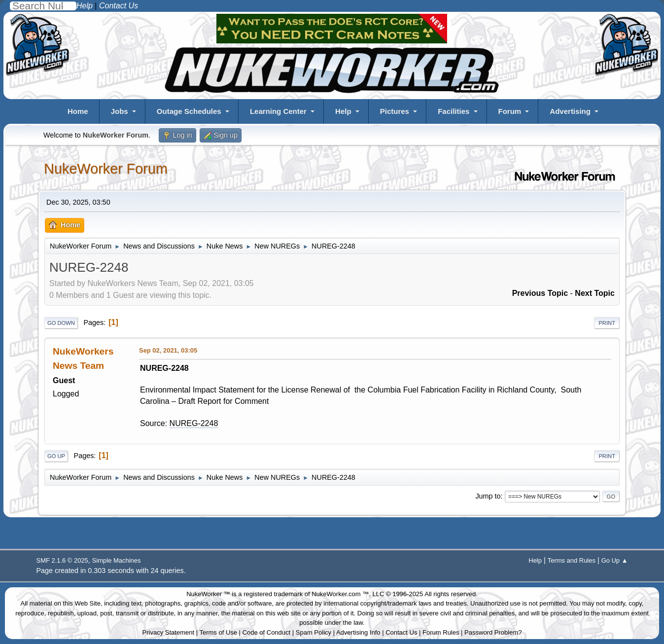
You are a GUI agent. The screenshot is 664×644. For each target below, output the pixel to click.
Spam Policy (314, 632)
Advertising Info (358, 632)
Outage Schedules (189, 111)
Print (607, 323)
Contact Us (401, 632)
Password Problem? (493, 632)
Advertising (570, 111)
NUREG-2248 (194, 423)
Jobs (120, 111)
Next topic (595, 293)
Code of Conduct (267, 632)
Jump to (488, 496)
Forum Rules (441, 632)
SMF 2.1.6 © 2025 (62, 560)
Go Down (61, 323)
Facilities (454, 111)
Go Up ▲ (615, 560)
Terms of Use (218, 632)
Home (78, 111)
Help (343, 111)
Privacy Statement (169, 632)
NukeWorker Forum (106, 169)
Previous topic (540, 293)
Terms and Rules (572, 560)
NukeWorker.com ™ (340, 594)
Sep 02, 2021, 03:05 (168, 350)
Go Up (56, 456)
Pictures (395, 111)
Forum (510, 111)
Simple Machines (117, 560)
